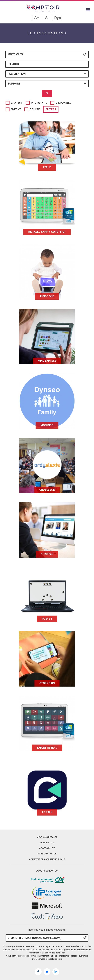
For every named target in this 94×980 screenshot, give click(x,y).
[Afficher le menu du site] (88, 10)
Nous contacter (47, 854)
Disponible (63, 103)
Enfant (16, 109)
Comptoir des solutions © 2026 (47, 859)
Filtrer (51, 109)
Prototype (39, 103)
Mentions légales (47, 837)
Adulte (35, 109)
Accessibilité (47, 848)
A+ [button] (37, 18)
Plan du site (47, 843)
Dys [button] (58, 18)
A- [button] (47, 18)
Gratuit (17, 103)
